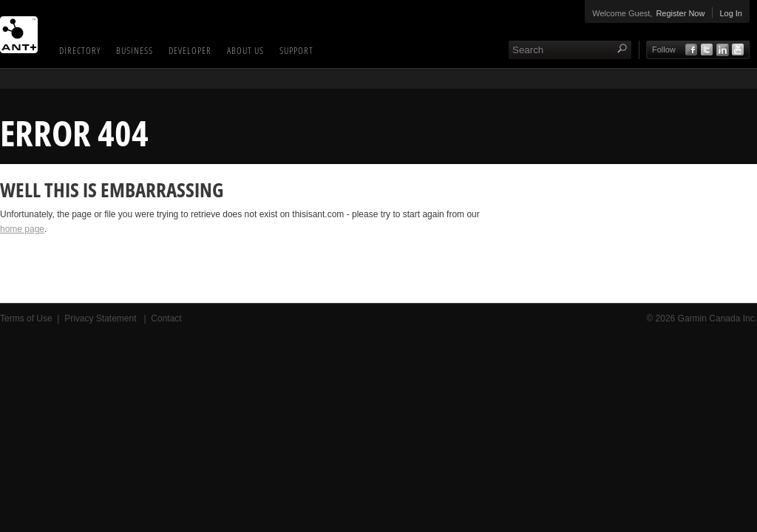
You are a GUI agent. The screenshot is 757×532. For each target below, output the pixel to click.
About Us (245, 50)
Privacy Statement (102, 318)
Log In (731, 13)
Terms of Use (26, 318)
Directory (80, 50)
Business (135, 50)
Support (296, 50)
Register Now (680, 13)
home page (22, 229)
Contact (166, 318)
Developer (190, 50)
